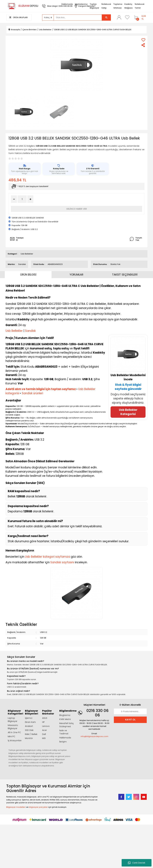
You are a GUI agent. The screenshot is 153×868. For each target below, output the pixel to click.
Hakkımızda (67, 4)
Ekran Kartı (30, 722)
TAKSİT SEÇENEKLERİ (125, 275)
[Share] (143, 45)
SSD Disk (29, 730)
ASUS (45, 718)
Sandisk (22, 264)
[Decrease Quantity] (14, 199)
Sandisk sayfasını (62, 562)
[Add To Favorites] (143, 40)
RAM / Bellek (31, 734)
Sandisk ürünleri (32, 393)
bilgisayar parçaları (38, 807)
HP (43, 722)
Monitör (29, 738)
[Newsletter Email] (130, 711)
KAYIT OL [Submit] (130, 720)
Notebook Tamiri (140, 6)
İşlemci (29, 718)
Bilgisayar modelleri (16, 807)
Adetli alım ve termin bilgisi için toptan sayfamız (41, 389)
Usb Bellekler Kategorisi (128, 412)
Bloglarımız (65, 715)
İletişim (63, 742)
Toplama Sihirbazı (118, 6)
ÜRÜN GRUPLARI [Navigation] (19, 17)
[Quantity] (22, 199)
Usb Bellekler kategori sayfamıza (48, 557)
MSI (44, 738)
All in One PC (14, 732)
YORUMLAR (76, 275)
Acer (45, 730)
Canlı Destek (137, 863)
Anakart (29, 726)
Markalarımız (81, 4)
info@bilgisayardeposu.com (95, 736)
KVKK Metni (65, 719)
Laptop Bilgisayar (13, 720)
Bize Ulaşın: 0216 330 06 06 (60, 6)
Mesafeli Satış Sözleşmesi (66, 725)
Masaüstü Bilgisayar (13, 727)
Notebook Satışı (106, 6)
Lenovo (46, 726)
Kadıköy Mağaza (128, 6)
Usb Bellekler (27, 254)
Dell (44, 734)
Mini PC (12, 736)
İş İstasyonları (15, 740)
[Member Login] (119, 17)
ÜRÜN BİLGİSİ (28, 275)
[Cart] (140, 17)
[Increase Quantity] (30, 199)
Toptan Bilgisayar (95, 6)
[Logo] (23, 6)
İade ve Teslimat (64, 732)
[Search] (78, 17)
